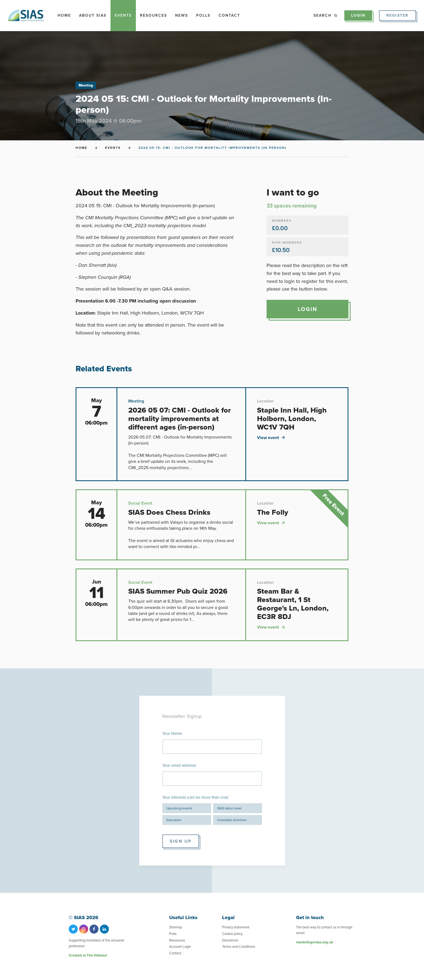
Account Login (180, 947)
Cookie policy (232, 934)
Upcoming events (179, 808)
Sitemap (176, 927)
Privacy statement (236, 927)
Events (123, 15)
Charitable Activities (232, 820)
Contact (229, 15)
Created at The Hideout (88, 955)
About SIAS (93, 15)
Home (64, 15)
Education (174, 820)
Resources (153, 15)
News (182, 15)
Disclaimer (230, 940)
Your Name (172, 733)
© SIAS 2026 (83, 918)
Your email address (179, 765)
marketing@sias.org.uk (315, 942)
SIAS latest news (229, 808)
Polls (203, 15)
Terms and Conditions (239, 947)
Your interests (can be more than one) (195, 797)
